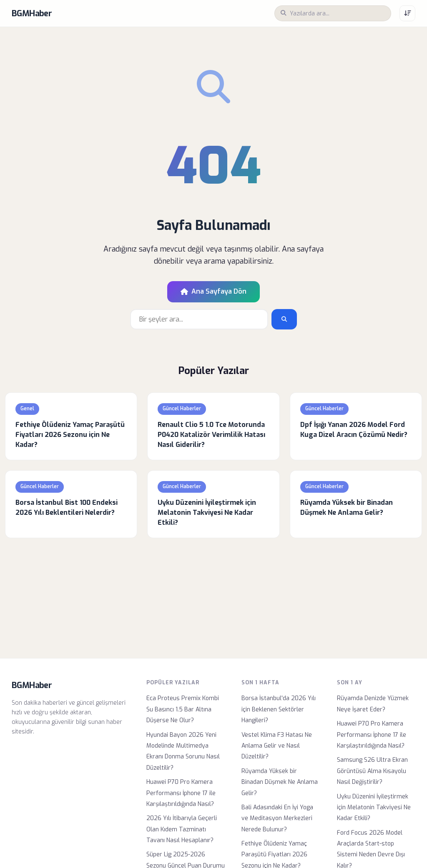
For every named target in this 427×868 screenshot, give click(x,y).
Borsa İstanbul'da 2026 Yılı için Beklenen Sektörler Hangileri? (279, 709)
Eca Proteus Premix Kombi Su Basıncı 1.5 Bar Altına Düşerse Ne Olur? (183, 709)
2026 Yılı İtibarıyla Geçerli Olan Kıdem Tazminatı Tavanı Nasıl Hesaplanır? (182, 829)
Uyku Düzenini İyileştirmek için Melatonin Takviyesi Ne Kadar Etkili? (374, 808)
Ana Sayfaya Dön (213, 291)
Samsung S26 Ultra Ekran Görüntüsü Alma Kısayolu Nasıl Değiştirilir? (372, 771)
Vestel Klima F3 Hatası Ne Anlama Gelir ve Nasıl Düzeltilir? (277, 746)
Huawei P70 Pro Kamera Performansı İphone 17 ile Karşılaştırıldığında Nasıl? (181, 793)
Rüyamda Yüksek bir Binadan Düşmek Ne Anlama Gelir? (280, 782)
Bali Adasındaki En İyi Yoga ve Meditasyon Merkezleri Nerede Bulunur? (277, 818)
